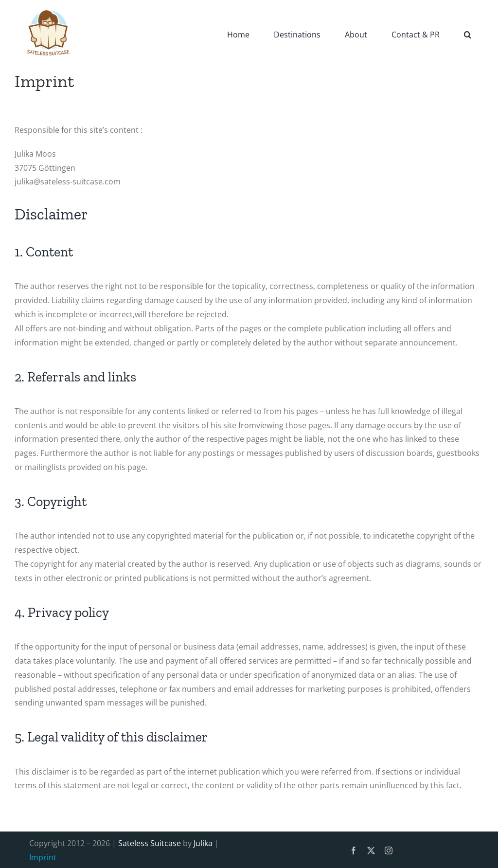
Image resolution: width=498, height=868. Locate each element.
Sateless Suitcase (150, 843)
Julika (203, 843)
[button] (468, 34)
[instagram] (389, 850)
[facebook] (354, 850)
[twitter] (371, 850)
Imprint (43, 857)
